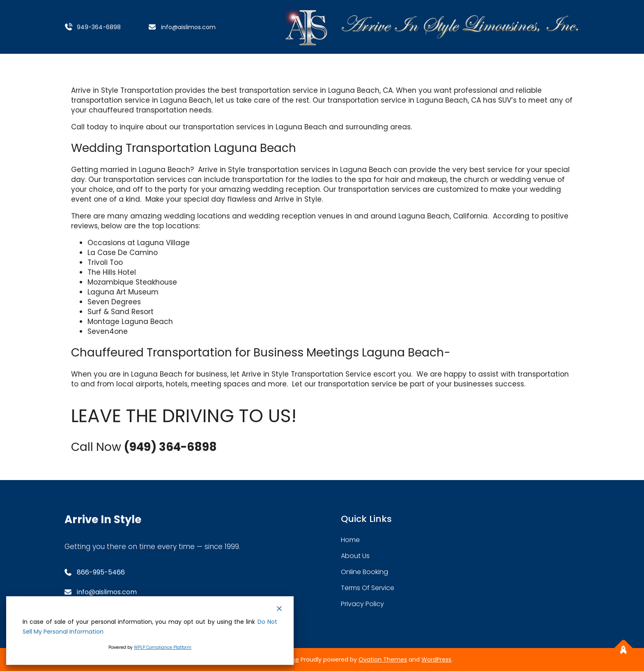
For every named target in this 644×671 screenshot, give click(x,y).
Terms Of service (368, 588)
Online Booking (365, 572)
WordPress (436, 660)
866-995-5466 (101, 572)
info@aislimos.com (188, 27)
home (350, 540)
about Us (355, 556)
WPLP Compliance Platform (163, 647)
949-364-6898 (99, 27)
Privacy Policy (362, 604)
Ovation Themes (383, 660)
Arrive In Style (103, 519)
